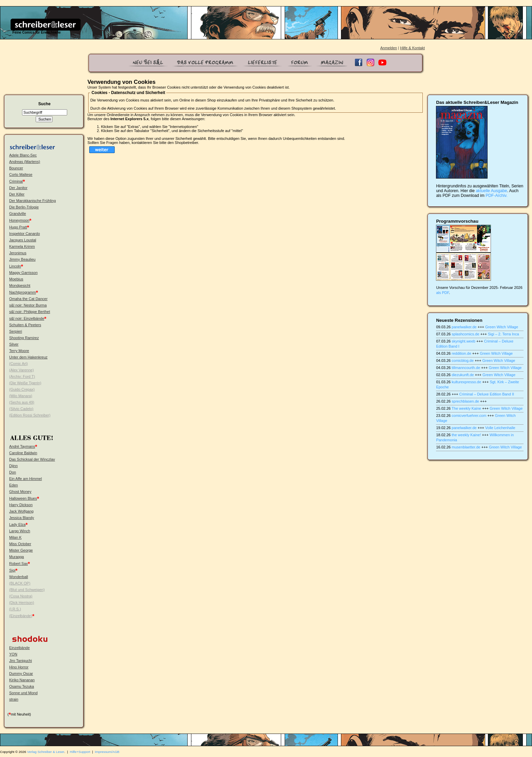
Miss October (20, 544)
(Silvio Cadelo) (21, 409)
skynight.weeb (463, 341)
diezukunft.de (463, 375)
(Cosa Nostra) (21, 596)
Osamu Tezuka (22, 686)
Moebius (16, 279)
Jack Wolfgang (21, 511)
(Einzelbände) (21, 616)
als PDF (442, 293)
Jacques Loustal (23, 240)
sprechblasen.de (465, 401)
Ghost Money (20, 492)
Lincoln (15, 266)
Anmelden (389, 48)
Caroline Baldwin (23, 453)
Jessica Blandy (22, 518)
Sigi (12, 570)
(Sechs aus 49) (22, 402)
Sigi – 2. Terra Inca (503, 334)
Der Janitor (18, 188)
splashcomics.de (465, 334)
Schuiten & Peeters (25, 325)
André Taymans (22, 446)
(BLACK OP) (20, 583)
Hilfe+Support (80, 752)
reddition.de (461, 353)
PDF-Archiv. (496, 196)
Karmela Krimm (22, 246)
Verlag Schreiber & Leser (46, 752)
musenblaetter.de (466, 447)
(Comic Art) (18, 364)
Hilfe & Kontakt (412, 48)
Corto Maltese (21, 174)
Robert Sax (18, 564)
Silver (14, 344)
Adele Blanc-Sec (23, 155)
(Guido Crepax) (22, 389)
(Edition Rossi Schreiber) (30, 415)
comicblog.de (463, 361)
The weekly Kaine (466, 408)
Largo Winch (20, 531)
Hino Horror (19, 667)
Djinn (13, 466)
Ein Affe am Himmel (25, 479)
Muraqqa (16, 557)
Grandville (18, 214)
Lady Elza (17, 524)
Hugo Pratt (18, 227)
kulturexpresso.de (466, 382)
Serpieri (16, 331)
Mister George (21, 550)
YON (13, 654)
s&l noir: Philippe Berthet (30, 312)
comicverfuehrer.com (469, 416)
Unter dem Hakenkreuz (28, 357)
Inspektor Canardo (25, 234)
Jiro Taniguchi (21, 661)
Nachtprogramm (23, 292)
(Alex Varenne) (22, 370)
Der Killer (17, 194)
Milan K (15, 537)
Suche (44, 104)
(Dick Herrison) (22, 603)
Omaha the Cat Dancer (28, 299)
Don (13, 472)
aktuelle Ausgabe (491, 191)
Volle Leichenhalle (500, 428)
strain (14, 699)
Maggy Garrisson (23, 273)
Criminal (16, 181)
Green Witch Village (502, 327)
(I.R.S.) (15, 609)
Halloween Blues (23, 498)
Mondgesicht (20, 285)
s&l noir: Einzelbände (27, 318)
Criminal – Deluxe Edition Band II (487, 394)
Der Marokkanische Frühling (33, 201)
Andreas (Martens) (25, 162)
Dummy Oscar (21, 673)
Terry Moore (19, 351)
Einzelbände (20, 648)
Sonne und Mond (23, 693)
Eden (14, 485)
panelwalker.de (464, 327)
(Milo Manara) (21, 396)
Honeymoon (19, 220)
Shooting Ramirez (24, 338)
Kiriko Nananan (22, 680)
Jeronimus (18, 253)
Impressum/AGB (107, 752)
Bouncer (16, 168)
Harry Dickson (21, 505)
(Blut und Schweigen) (27, 590)
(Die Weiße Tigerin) (25, 383)
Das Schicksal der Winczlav (32, 459)
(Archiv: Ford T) (22, 376)
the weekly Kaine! (466, 435)
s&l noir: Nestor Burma (28, 305)
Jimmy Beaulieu (22, 259)
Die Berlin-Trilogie (24, 207)
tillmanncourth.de (466, 368)
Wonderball (18, 577)
